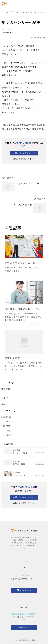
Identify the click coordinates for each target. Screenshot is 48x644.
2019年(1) (7, 435)
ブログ (18, 12)
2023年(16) (7, 421)
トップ (7, 12)
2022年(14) (7, 426)
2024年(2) (7, 417)
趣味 (4, 404)
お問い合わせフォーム (24, 153)
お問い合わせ (24, 627)
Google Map (26, 590)
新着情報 (29, 12)
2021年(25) (7, 431)
